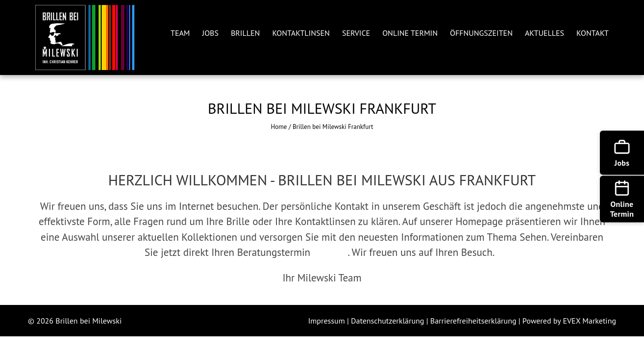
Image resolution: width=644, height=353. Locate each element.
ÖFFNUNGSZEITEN (481, 33)
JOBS (211, 33)
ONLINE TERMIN (410, 33)
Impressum (328, 321)
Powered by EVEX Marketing (569, 321)
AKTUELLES (545, 33)
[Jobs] (622, 153)
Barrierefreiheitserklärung (474, 321)
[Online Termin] (622, 199)
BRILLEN (245, 33)
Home (279, 127)
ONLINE (331, 252)
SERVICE (356, 33)
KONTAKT (593, 33)
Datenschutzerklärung (389, 321)
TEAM (180, 33)
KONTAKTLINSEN (301, 33)
